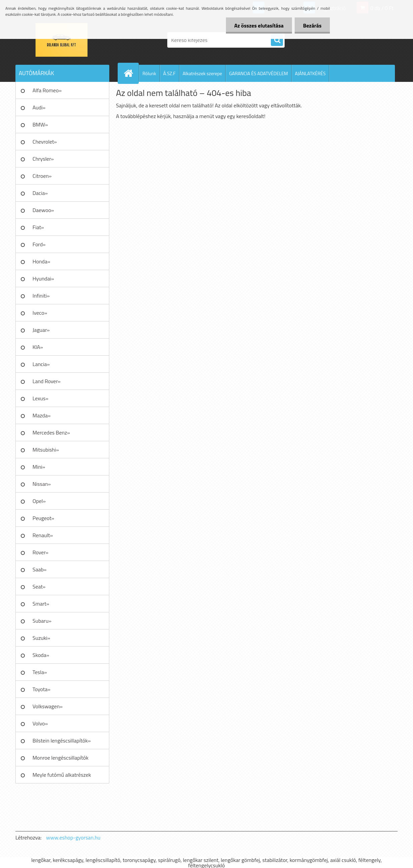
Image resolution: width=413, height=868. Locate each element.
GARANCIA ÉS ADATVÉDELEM (258, 73)
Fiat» (38, 227)
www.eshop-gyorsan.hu (73, 837)
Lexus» (40, 398)
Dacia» (40, 193)
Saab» (40, 569)
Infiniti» (41, 296)
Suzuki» (41, 638)
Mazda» (42, 415)
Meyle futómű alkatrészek (62, 775)
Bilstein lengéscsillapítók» (62, 741)
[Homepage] (131, 73)
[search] (277, 40)
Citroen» (42, 176)
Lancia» (41, 364)
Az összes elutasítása (259, 25)
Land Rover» (47, 381)
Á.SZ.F (169, 73)
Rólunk (149, 73)
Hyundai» (43, 278)
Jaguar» (41, 330)
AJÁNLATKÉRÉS (310, 73)
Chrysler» (43, 159)
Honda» (41, 261)
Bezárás (312, 25)
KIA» (38, 347)
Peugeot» (43, 518)
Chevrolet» (45, 142)
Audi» (39, 107)
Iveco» (40, 313)
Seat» (39, 586)
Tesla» (40, 672)
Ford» (39, 244)
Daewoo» (43, 210)
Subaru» (42, 621)
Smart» (41, 604)
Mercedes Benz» (51, 432)
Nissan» (42, 484)
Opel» (39, 501)
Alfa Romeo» (47, 90)
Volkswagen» (48, 706)
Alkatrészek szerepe (202, 73)
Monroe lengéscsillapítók (61, 758)
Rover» (40, 552)
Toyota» (41, 689)
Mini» (39, 467)
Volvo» (40, 723)
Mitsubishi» (46, 450)
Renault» (43, 535)
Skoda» (41, 655)
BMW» (40, 124)
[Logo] (62, 40)
